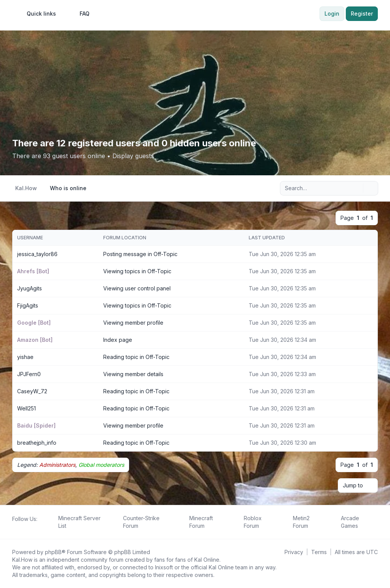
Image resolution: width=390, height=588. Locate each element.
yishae (25, 357)
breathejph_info (37, 443)
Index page (118, 340)
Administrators (57, 465)
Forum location (125, 238)
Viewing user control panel (137, 288)
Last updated (267, 238)
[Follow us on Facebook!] (14, 527)
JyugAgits (30, 288)
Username (30, 238)
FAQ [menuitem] (80, 14)
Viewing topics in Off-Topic (137, 271)
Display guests (133, 156)
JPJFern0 (29, 374)
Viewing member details (133, 374)
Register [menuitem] (362, 14)
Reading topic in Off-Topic (136, 357)
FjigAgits (28, 305)
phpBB (53, 552)
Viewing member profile (133, 323)
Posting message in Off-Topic (140, 254)
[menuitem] (38, 14)
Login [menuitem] (332, 14)
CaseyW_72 (32, 391)
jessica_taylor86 (37, 254)
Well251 (26, 408)
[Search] (356, 188)
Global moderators (101, 465)
